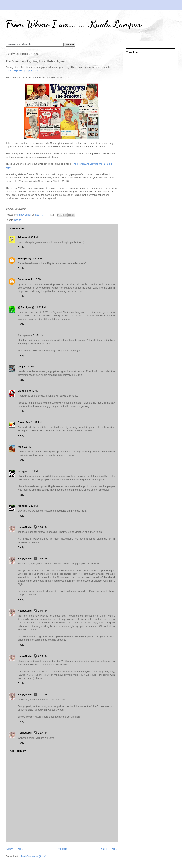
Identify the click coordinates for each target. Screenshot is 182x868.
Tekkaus (22, 237)
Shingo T (23, 391)
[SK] (20, 366)
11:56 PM (29, 366)
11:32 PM (38, 335)
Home (62, 849)
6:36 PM (33, 237)
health (18, 220)
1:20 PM (33, 506)
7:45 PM (37, 258)
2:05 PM (43, 611)
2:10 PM (43, 656)
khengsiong (25, 258)
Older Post (109, 849)
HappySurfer (25, 527)
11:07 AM (36, 422)
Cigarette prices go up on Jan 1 (23, 71)
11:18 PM (36, 279)
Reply (21, 247)
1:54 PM (43, 527)
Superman (24, 279)
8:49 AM (34, 391)
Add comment (18, 751)
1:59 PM (43, 558)
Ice (19, 447)
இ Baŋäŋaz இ (26, 307)
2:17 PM (43, 695)
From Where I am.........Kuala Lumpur (73, 24)
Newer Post (15, 849)
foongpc (22, 471)
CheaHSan (24, 422)
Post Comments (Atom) (34, 856)
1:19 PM (33, 471)
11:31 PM (41, 307)
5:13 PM (27, 447)
